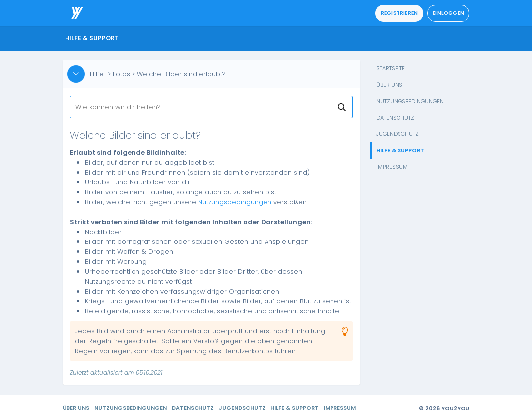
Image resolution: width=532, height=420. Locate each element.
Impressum (392, 167)
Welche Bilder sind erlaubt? (181, 74)
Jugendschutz (398, 134)
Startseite (391, 68)
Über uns (389, 85)
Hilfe (97, 74)
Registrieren (399, 13)
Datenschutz (395, 118)
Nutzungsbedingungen (410, 101)
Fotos (121, 74)
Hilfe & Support (400, 150)
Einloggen (448, 13)
